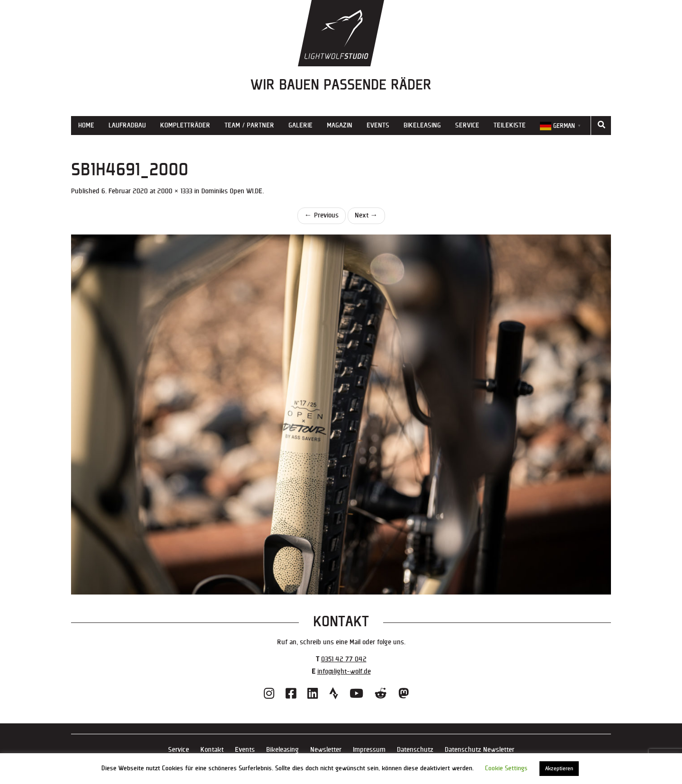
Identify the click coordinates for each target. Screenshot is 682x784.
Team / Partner (249, 125)
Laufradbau (127, 125)
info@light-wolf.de (344, 671)
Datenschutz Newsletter (480, 750)
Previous (322, 215)
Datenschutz (415, 750)
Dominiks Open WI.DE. (233, 191)
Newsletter (326, 750)
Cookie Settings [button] (506, 768)
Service (467, 125)
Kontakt (212, 750)
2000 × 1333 (175, 191)
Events (378, 125)
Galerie (301, 125)
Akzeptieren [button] (559, 769)
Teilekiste (510, 125)
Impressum (369, 750)
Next (366, 215)
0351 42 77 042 (344, 659)
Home (86, 125)
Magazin (340, 125)
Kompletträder (185, 125)
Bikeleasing (422, 125)
